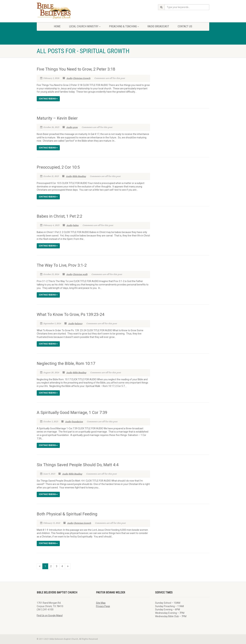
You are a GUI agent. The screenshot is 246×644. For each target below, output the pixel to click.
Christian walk (80, 274)
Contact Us (185, 26)
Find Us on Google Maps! (50, 615)
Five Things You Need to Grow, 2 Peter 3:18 (76, 69)
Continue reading (48, 99)
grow (75, 127)
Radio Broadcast (158, 26)
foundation (77, 422)
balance (78, 324)
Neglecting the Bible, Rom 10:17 (66, 364)
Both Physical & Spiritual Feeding (67, 514)
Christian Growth (82, 78)
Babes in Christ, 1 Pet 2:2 (59, 216)
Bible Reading (79, 176)
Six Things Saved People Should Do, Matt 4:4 (78, 465)
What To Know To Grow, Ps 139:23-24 (70, 314)
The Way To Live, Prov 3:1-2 (62, 265)
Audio (69, 78)
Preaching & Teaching (124, 26)
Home (57, 26)
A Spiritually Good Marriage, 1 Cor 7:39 (72, 413)
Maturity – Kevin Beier (57, 118)
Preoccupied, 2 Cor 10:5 (58, 167)
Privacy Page (103, 606)
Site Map (101, 603)
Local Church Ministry (85, 26)
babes (76, 225)
